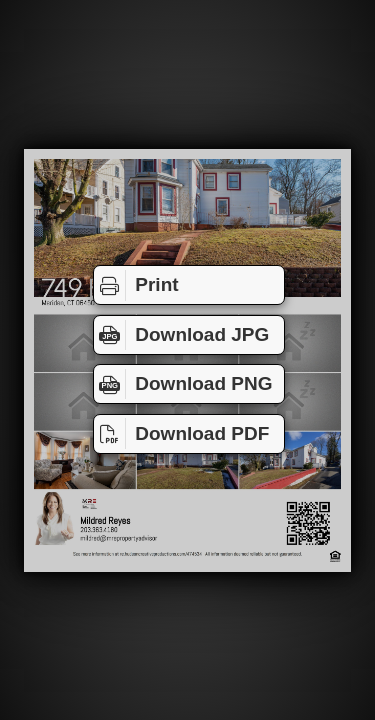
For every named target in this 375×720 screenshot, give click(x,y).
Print (136, 285)
